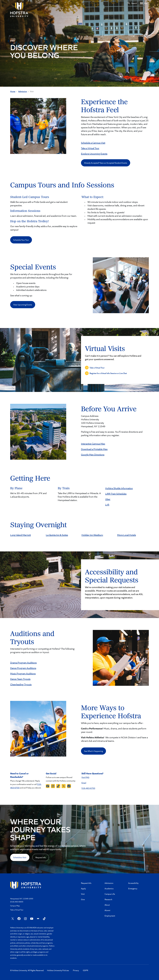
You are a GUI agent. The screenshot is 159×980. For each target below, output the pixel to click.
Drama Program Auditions (23, 662)
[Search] (132, 3)
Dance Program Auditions (23, 668)
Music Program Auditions (23, 673)
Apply (83, 888)
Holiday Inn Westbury (92, 535)
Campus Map (15, 906)
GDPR (85, 970)
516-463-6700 (88, 788)
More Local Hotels (127, 535)
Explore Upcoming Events (94, 154)
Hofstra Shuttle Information (119, 488)
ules (124, 494)
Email (84, 783)
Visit (83, 894)
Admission (23, 91)
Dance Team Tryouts (20, 679)
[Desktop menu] (144, 3)
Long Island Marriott (20, 535)
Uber (108, 499)
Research (108, 899)
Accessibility (133, 883)
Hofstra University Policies (58, 970)
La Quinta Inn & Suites (57, 535)
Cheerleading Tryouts (21, 684)
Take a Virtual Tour (17, 910)
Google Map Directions (93, 454)
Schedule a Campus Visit (93, 143)
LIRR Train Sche (113, 494)
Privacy (76, 970)
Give (83, 899)
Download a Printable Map (94, 449)
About (107, 905)
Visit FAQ (85, 777)
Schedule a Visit (20, 857)
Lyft (107, 504)
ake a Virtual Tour (91, 148)
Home (13, 91)
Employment (110, 916)
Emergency (133, 888)
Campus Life (110, 894)
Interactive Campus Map (93, 444)
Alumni (107, 910)
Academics (109, 888)
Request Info (41, 857)
